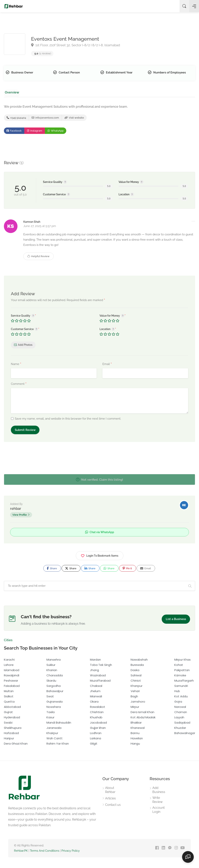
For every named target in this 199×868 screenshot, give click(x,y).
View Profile (20, 516)
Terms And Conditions (45, 852)
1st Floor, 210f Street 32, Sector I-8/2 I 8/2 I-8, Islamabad (76, 45)
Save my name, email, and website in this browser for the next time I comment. (68, 420)
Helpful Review (38, 257)
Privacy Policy (71, 852)
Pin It (127, 569)
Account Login (158, 811)
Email (107, 365)
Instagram (35, 132)
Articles (110, 799)
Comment (19, 385)
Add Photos (25, 346)
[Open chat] (189, 858)
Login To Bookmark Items (100, 556)
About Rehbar (110, 791)
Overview (11, 92)
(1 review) (43, 53)
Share (52, 569)
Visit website (74, 118)
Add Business (159, 791)
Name (16, 365)
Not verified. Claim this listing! (99, 481)
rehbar (16, 510)
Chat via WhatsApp (100, 533)
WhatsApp (56, 132)
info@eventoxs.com (45, 118)
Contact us (113, 806)
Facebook (14, 132)
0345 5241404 (16, 118)
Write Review (158, 801)
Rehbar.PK (21, 852)
